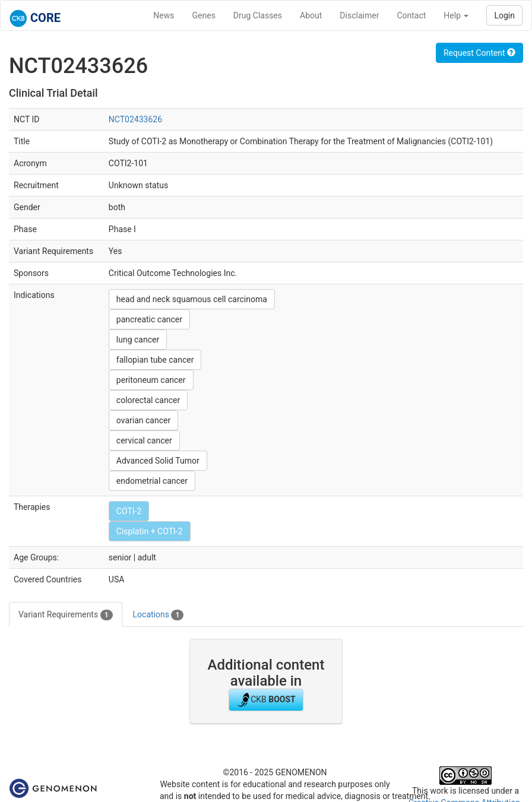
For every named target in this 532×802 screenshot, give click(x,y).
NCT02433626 (135, 119)
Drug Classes (258, 15)
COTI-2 (129, 511)
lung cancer (138, 340)
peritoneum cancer (151, 380)
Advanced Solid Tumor (158, 461)
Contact (411, 15)
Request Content (479, 53)
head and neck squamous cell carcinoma (192, 299)
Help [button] (456, 15)
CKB (266, 700)
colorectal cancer (148, 400)
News (164, 15)
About (311, 15)
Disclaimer (359, 15)
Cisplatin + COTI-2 (150, 531)
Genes (204, 15)
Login (504, 15)
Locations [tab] (159, 615)
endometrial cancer (152, 481)
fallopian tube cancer (155, 360)
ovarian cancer (143, 420)
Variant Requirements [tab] (66, 615)
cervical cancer (144, 440)
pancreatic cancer (149, 319)
